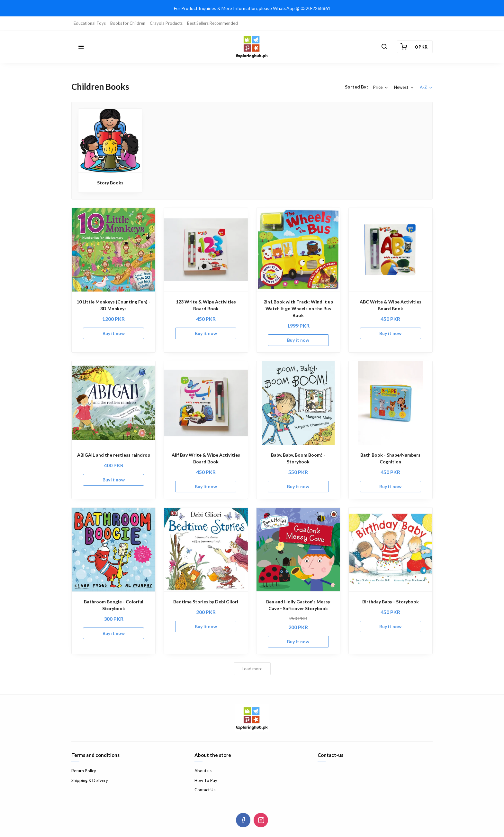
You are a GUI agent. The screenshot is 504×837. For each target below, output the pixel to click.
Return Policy (84, 771)
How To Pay (206, 780)
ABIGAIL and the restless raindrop (114, 455)
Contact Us (205, 790)
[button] (81, 47)
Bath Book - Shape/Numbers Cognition (390, 458)
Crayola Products (166, 23)
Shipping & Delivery (90, 780)
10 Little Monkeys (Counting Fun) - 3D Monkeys (113, 305)
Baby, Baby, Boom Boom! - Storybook (298, 458)
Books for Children (128, 23)
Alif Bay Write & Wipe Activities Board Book (206, 458)
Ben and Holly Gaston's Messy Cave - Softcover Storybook (298, 605)
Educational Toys (90, 23)
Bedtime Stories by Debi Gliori (206, 602)
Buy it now (114, 333)
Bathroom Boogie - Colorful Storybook (114, 605)
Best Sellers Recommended (212, 23)
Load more (252, 669)
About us (203, 771)
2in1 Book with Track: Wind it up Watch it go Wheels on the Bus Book (298, 308)
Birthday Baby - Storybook (391, 602)
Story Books (110, 183)
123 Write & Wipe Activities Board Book (206, 305)
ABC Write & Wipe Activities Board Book (391, 305)
